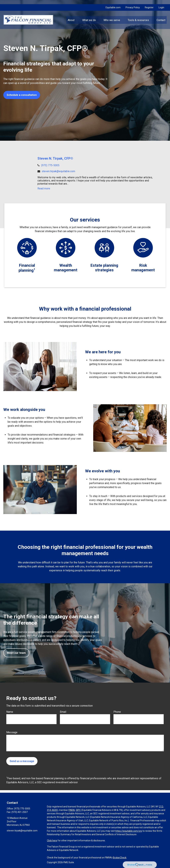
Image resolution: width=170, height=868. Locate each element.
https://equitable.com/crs (129, 831)
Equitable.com (113, 3)
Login (161, 3)
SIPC (78, 810)
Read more (44, 188)
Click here (52, 841)
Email (63, 712)
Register (149, 3)
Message (12, 732)
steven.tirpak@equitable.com (58, 171)
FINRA (72, 810)
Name (10, 712)
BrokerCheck (120, 858)
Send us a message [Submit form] (22, 761)
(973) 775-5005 (50, 165)
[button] (71, 16)
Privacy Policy (133, 3)
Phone (117, 712)
